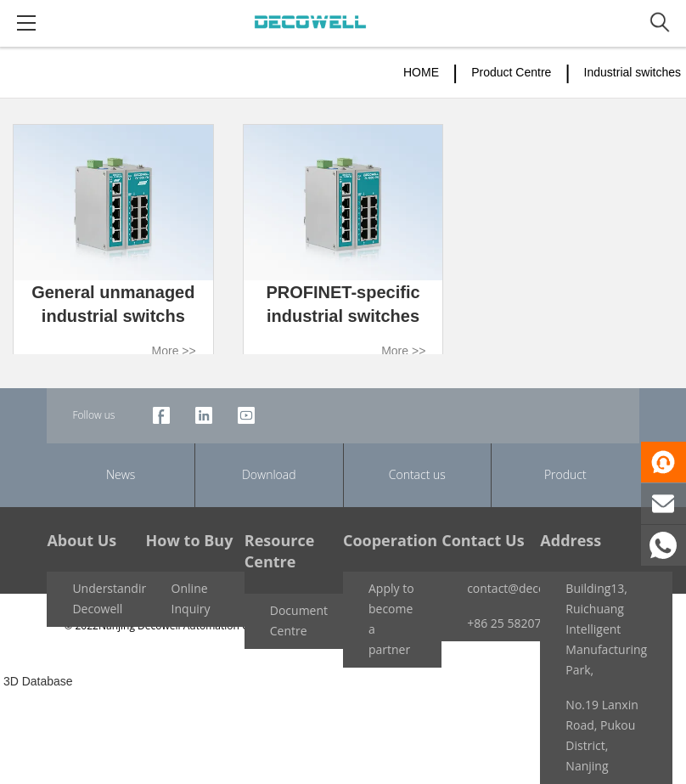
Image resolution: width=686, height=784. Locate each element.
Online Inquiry (191, 598)
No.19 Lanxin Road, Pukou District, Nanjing (602, 735)
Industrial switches (633, 72)
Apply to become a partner (391, 619)
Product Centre (511, 72)
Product (565, 474)
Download (269, 474)
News (121, 474)
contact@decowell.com (531, 588)
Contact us (417, 474)
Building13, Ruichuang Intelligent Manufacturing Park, (606, 629)
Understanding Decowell (113, 598)
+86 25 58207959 (514, 623)
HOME (421, 72)
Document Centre (299, 620)
